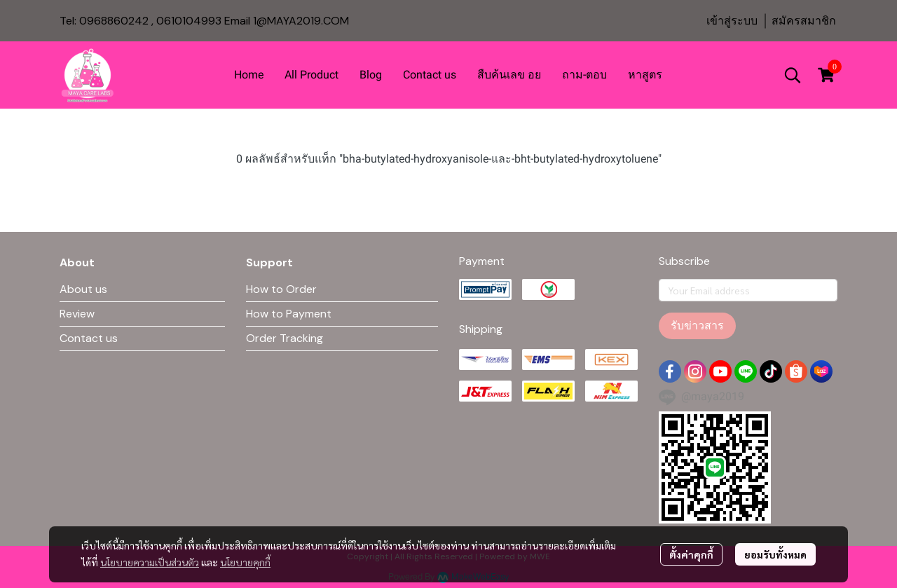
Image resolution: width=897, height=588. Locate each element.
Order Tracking (285, 338)
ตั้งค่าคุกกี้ (691, 554)
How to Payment (289, 314)
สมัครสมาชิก (804, 21)
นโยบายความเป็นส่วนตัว (150, 562)
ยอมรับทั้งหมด (775, 554)
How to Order (281, 289)
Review (77, 314)
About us (83, 289)
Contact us (89, 338)
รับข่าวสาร (697, 326)
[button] (793, 75)
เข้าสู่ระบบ (732, 21)
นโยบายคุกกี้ (245, 562)
